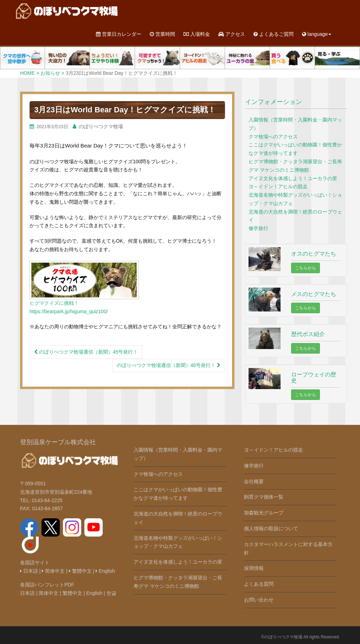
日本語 (29, 571)
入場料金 (197, 34)
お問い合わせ (259, 600)
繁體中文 (80, 571)
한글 (111, 593)
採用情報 (254, 568)
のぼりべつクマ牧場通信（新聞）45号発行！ (86, 352)
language (317, 34)
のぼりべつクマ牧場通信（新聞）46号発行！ (169, 365)
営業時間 (162, 34)
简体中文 (53, 571)
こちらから (306, 268)
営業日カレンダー (119, 34)
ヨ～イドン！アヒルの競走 (278, 186)
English (105, 571)
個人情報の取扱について (271, 528)
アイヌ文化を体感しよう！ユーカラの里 (293, 178)
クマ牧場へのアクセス (273, 137)
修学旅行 (258, 228)
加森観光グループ (264, 513)
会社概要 (254, 481)
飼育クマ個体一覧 (264, 497)
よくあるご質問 (274, 34)
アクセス (232, 34)
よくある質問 (259, 584)
